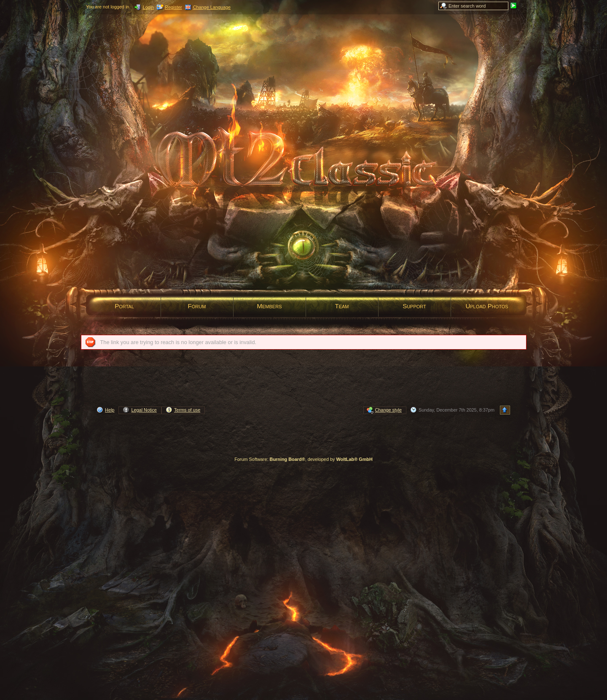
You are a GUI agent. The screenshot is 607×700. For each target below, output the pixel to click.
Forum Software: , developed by (303, 459)
